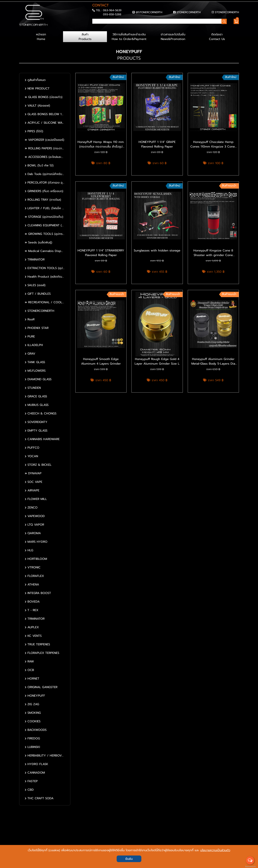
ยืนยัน (129, 859)
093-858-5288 (112, 14)
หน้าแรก (41, 37)
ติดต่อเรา (217, 37)
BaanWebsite (250, 867)
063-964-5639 (112, 10)
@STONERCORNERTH (149, 12)
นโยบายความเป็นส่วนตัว (215, 850)
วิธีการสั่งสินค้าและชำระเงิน (129, 37)
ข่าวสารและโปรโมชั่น (173, 37)
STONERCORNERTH (189, 12)
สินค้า (85, 37)
